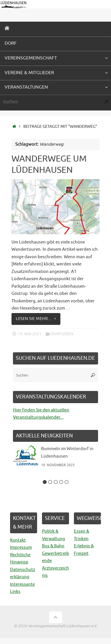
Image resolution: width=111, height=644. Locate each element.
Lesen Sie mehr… (37, 319)
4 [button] (61, 482)
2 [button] (50, 482)
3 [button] (56, 482)
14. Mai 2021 (30, 334)
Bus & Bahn (53, 546)
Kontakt (18, 540)
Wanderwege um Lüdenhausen (49, 164)
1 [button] (45, 482)
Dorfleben (62, 334)
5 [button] (67, 482)
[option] (56, 459)
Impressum (21, 547)
